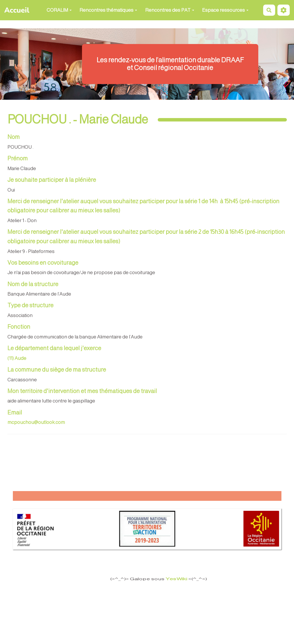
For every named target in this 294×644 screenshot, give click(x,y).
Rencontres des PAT (170, 10)
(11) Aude (17, 358)
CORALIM (59, 10)
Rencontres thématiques (108, 10)
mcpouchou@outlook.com (36, 422)
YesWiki (172, 579)
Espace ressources (225, 10)
